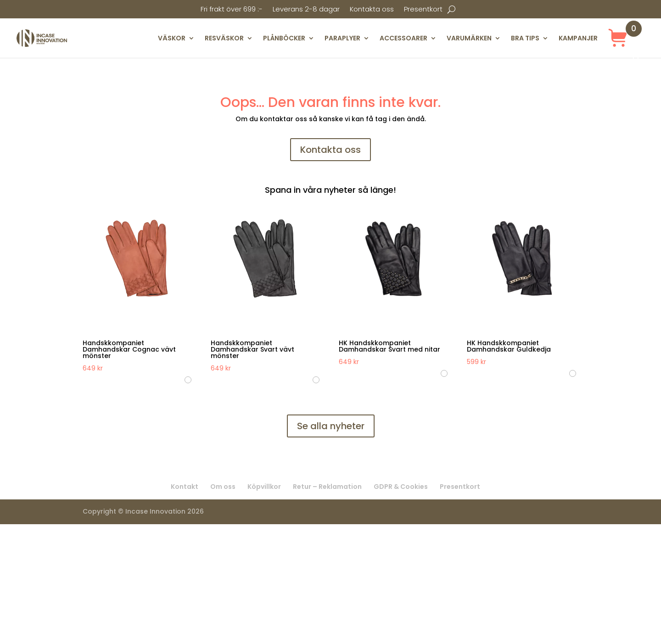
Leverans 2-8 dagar (306, 10)
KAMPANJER (578, 38)
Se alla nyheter (331, 426)
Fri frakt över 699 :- (232, 10)
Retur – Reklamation (327, 487)
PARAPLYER (342, 38)
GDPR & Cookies (401, 487)
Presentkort (423, 10)
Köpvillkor (264, 487)
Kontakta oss (372, 10)
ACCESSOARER (403, 38)
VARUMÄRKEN (469, 38)
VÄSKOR (172, 38)
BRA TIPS (525, 38)
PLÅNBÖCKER (284, 38)
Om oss (223, 487)
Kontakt (185, 487)
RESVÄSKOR (224, 38)
